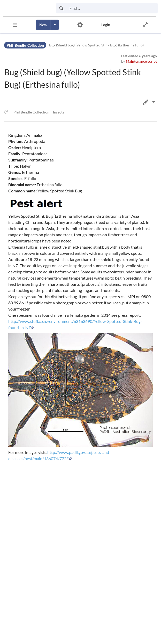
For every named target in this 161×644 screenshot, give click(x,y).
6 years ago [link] (148, 56)
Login (106, 25)
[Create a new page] (43, 25)
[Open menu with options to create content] (55, 25)
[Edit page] (154, 102)
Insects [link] (59, 112)
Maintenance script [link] (141, 61)
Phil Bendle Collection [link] (31, 112)
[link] (25, 8)
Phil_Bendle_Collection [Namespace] (25, 45)
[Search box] (112, 8)
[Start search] (61, 8)
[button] (15, 25)
